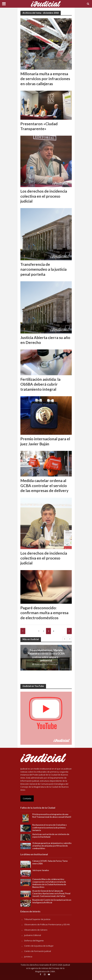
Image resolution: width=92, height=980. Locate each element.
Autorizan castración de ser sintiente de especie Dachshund (51, 836)
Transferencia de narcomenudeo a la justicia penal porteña (43, 269)
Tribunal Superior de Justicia (37, 919)
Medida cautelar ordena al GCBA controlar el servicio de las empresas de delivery (44, 485)
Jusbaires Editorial (33, 935)
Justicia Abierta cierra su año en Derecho (45, 340)
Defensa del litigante (34, 941)
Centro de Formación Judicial (38, 951)
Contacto (27, 798)
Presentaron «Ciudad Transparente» (39, 126)
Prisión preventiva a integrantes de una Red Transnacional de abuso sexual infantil (52, 816)
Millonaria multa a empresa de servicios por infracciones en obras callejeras (45, 79)
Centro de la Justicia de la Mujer (39, 946)
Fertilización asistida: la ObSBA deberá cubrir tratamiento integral (40, 384)
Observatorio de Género (36, 930)
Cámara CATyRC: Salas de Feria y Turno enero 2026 (50, 862)
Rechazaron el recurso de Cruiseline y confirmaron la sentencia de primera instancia (50, 828)
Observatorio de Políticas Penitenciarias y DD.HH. (47, 924)
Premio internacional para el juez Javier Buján (45, 441)
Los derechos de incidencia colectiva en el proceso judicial (44, 196)
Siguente (69, 631)
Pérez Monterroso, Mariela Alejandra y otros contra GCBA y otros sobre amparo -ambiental (46, 655)
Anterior (23, 631)
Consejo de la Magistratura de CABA (50, 970)
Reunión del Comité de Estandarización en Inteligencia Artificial (52, 901)
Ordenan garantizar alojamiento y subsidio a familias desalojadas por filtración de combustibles (52, 846)
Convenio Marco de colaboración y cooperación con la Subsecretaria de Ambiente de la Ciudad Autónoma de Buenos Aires (49, 883)
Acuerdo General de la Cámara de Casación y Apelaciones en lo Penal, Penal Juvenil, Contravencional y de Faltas (51, 894)
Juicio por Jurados (41, 870)
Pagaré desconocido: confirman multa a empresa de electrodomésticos (44, 613)
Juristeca (28, 957)
